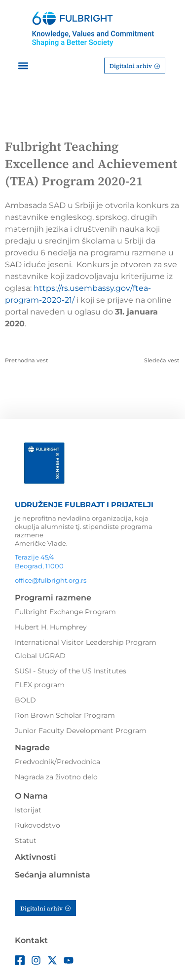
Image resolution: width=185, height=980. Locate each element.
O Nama (31, 796)
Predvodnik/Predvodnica (57, 762)
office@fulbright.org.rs (51, 580)
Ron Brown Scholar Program (65, 715)
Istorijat (28, 810)
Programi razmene (53, 598)
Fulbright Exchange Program (65, 612)
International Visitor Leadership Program (86, 642)
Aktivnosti (36, 857)
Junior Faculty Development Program (81, 731)
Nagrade (32, 748)
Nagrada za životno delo (56, 777)
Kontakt (31, 940)
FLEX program (40, 685)
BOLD (25, 700)
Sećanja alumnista (53, 875)
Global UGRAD (40, 656)
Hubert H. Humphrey (51, 627)
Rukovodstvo (37, 825)
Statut (26, 840)
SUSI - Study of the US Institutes (71, 671)
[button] (23, 66)
